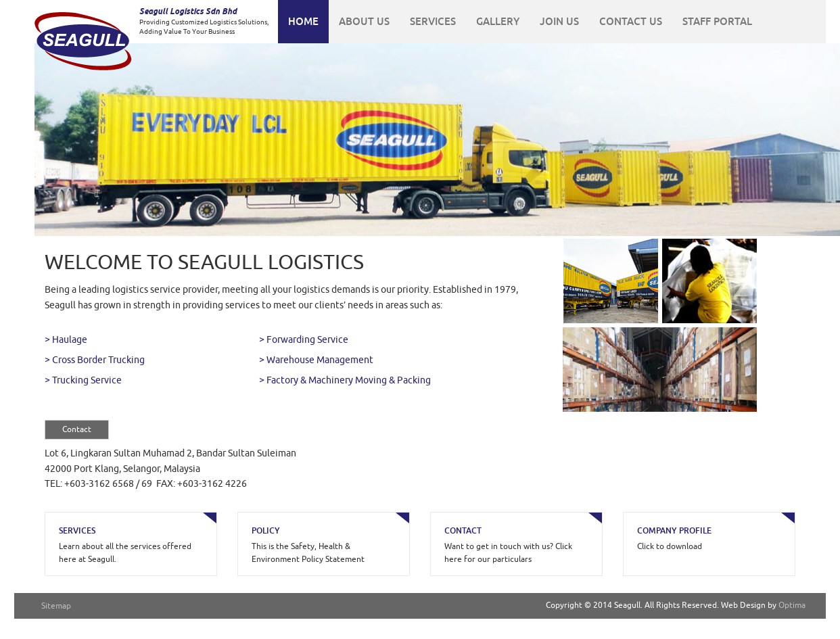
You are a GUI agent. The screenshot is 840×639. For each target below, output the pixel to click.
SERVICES (433, 21)
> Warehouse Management (316, 360)
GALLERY (498, 21)
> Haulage (66, 340)
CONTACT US (631, 21)
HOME (303, 21)
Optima (792, 605)
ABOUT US (364, 21)
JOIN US (559, 21)
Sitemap (56, 606)
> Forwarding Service (304, 340)
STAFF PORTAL (717, 21)
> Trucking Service (83, 380)
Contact (77, 429)
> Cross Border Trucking (95, 360)
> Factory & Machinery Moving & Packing (345, 380)
